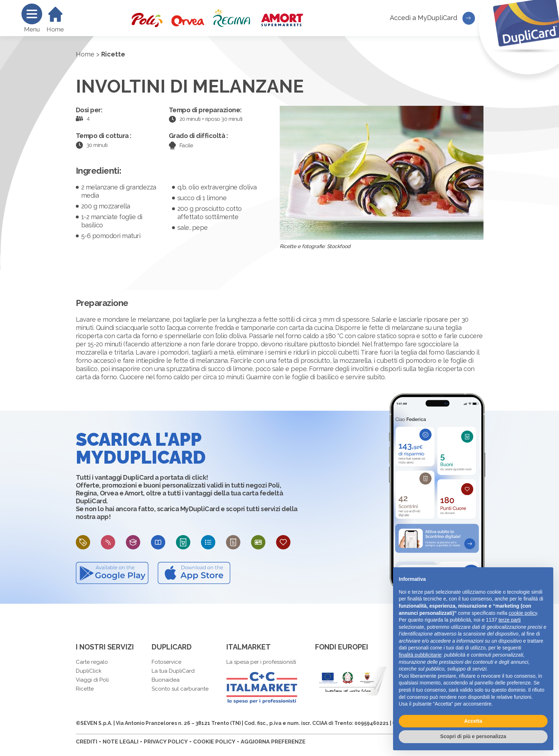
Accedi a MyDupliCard (432, 18)
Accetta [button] (473, 721)
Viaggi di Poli (92, 680)
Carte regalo (92, 662)
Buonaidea (166, 680)
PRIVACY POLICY (166, 742)
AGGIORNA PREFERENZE (273, 742)
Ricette (85, 689)
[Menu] (32, 14)
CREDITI (87, 742)
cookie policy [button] (523, 613)
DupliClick (89, 671)
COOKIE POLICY (214, 742)
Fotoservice (166, 662)
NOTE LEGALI (121, 742)
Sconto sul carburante (180, 689)
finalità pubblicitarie (420, 655)
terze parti (510, 620)
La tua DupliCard (173, 671)
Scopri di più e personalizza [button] (473, 736)
